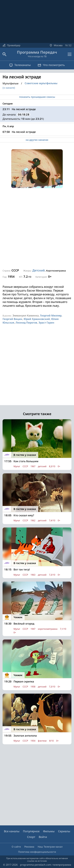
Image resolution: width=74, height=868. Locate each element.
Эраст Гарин (46, 322)
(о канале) (9, 88)
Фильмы (49, 831)
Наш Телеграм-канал (50, 847)
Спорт (31, 837)
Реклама (29, 847)
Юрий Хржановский (37, 319)
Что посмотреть (51, 65)
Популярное (31, 831)
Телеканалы (20, 65)
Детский (39, 270)
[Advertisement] (37, 229)
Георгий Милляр (51, 315)
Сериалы (64, 831)
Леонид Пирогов (26, 322)
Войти (43, 837)
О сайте (16, 847)
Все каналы (12, 831)
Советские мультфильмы (41, 83)
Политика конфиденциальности (37, 852)
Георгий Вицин (12, 319)
